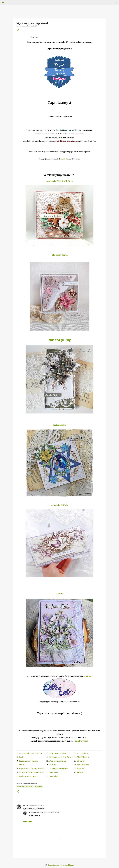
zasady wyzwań (81, 741)
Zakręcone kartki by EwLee (61, 757)
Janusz (80, 772)
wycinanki (30, 787)
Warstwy (21, 787)
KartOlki (81, 769)
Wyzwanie (39, 787)
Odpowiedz (28, 822)
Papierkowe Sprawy (28, 776)
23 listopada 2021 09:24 (36, 805)
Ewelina (53, 765)
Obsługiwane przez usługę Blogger (59, 865)
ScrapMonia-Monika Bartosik (32, 772)
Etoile (22, 765)
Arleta (26, 805)
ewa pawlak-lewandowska (30, 753)
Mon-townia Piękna (58, 753)
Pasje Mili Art (83, 765)
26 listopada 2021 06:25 (51, 812)
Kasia (21, 757)
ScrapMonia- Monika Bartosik (32, 769)
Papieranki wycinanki (29, 761)
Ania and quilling (36, 812)
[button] (18, 30)
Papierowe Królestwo (59, 769)
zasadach (64, 159)
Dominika (54, 772)
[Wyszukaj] (9, 3)
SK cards (81, 761)
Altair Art (88, 676)
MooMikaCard (83, 757)
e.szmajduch (82, 753)
